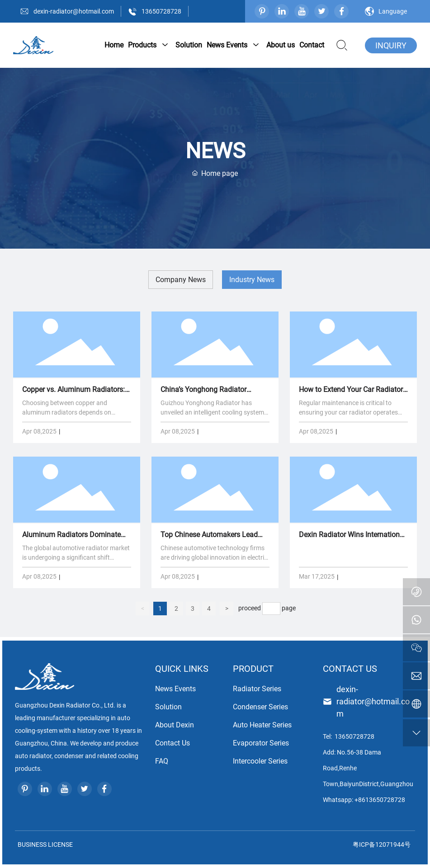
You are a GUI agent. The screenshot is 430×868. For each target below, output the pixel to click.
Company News (181, 280)
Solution (168, 707)
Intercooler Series (260, 761)
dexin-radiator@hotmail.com (74, 11)
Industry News (252, 280)
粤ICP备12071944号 (382, 844)
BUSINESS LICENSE (44, 844)
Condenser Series (260, 707)
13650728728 (161, 11)
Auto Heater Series (262, 725)
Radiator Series (257, 689)
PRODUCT (253, 669)
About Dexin (175, 725)
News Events (175, 689)
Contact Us (172, 743)
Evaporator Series (261, 743)
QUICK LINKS (182, 669)
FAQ (162, 761)
